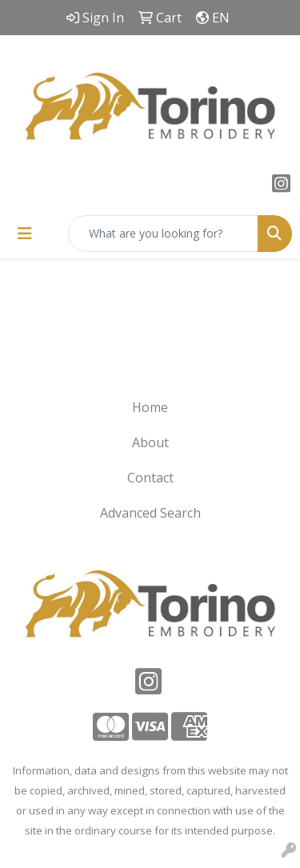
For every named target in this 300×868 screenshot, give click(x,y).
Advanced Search (150, 513)
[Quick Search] (163, 234)
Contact (150, 478)
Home (150, 407)
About (150, 442)
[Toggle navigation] (25, 234)
